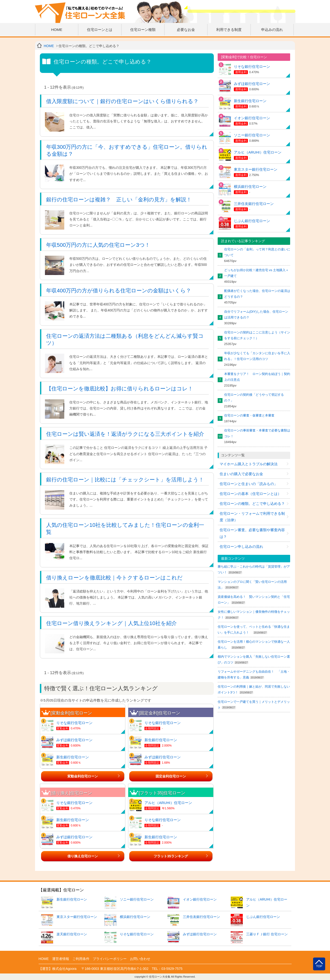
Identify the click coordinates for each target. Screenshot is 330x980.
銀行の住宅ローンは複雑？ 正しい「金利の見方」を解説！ (119, 200)
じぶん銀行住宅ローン (252, 221)
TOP (319, 966)
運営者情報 (61, 959)
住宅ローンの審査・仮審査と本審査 (249, 415)
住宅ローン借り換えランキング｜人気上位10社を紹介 (111, 623)
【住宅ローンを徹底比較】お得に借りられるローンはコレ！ (120, 389)
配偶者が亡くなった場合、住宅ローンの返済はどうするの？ (257, 294)
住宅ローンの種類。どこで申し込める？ (252, 504)
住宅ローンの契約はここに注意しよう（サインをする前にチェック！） (257, 335)
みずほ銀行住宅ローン (74, 740)
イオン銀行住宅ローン (252, 118)
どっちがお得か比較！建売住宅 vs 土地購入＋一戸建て (257, 273)
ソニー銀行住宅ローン (252, 135)
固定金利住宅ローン (171, 776)
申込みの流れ (272, 30)
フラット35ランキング (171, 856)
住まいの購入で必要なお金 (241, 474)
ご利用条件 (81, 959)
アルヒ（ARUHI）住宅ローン (168, 803)
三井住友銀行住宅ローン (254, 204)
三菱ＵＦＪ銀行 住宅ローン (267, 934)
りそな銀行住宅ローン (74, 723)
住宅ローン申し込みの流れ (241, 546)
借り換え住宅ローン (83, 856)
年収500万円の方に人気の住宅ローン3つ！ (98, 245)
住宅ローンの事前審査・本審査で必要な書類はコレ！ (257, 433)
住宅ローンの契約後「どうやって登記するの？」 (254, 398)
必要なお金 (186, 30)
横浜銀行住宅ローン (250, 187)
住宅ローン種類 (143, 30)
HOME (57, 30)
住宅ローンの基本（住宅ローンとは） (250, 494)
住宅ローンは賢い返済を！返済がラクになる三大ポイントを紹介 (125, 434)
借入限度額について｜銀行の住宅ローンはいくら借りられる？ (122, 101)
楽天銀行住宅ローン (72, 934)
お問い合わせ (140, 959)
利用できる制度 (229, 30)
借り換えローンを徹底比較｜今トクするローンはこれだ (114, 578)
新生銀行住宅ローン (73, 757)
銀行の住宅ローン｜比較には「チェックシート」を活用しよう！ (125, 480)
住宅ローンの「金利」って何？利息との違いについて (257, 252)
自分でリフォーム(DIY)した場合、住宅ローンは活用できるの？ (256, 314)
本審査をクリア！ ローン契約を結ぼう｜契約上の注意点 (257, 377)
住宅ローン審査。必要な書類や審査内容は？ (252, 533)
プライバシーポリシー (110, 959)
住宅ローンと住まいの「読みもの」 (249, 484)
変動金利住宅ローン (83, 776)
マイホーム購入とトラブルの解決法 (249, 464)
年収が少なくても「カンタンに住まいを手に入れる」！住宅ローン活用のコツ (257, 356)
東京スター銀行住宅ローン (256, 169)
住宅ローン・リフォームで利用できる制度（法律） (252, 517)
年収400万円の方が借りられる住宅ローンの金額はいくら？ (119, 291)
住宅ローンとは (100, 30)
